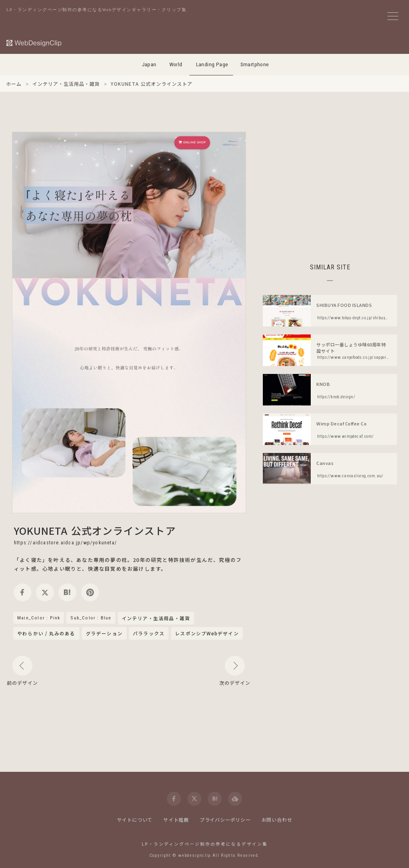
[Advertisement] (330, 188)
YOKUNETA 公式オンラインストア (95, 530)
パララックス (149, 633)
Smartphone (255, 64)
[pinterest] (90, 592)
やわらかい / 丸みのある (46, 633)
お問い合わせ (277, 820)
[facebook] (23, 592)
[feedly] (235, 799)
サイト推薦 (176, 820)
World (176, 64)
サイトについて (135, 820)
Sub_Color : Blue (91, 618)
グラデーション (104, 633)
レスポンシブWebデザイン (207, 633)
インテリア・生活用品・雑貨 (156, 619)
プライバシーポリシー (225, 820)
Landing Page (212, 64)
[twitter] (45, 592)
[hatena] (67, 592)
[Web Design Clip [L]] (34, 43)
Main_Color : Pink (39, 618)
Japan (149, 64)
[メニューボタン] (393, 16)
